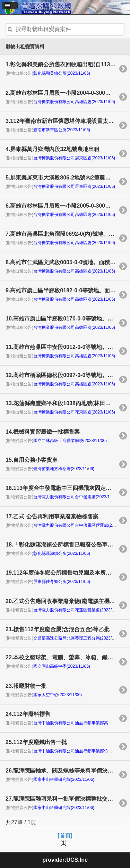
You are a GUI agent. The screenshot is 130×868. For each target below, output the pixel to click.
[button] (10, 6)
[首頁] (65, 836)
